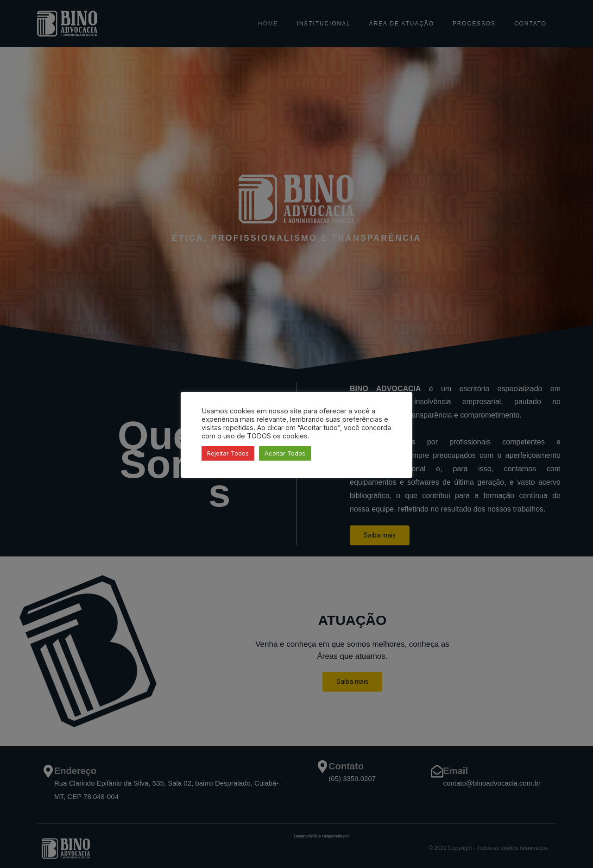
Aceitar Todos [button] (285, 453)
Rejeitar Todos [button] (228, 453)
